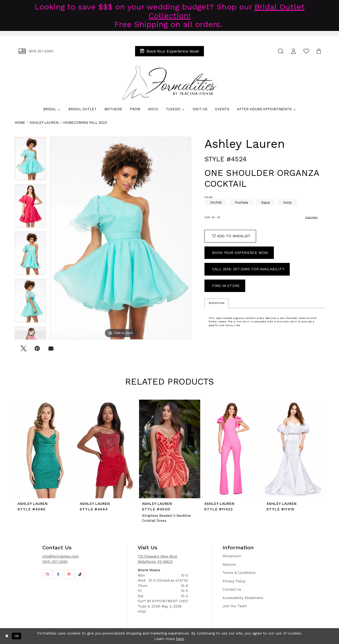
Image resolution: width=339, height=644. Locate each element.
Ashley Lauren (44, 123)
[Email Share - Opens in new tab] (51, 350)
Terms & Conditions (239, 573)
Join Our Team (235, 606)
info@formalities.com (61, 556)
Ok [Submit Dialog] (17, 636)
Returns (229, 565)
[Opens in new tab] (47, 574)
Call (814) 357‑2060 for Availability (248, 269)
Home (20, 123)
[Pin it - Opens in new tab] (37, 350)
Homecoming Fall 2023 (85, 123)
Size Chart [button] (311, 217)
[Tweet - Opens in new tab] (23, 350)
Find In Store (226, 286)
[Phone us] (36, 51)
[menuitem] (36, 51)
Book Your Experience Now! (240, 253)
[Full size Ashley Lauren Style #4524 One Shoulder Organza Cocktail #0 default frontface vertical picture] (121, 238)
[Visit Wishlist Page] (306, 51)
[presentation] (45, 449)
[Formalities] (169, 83)
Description (217, 303)
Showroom (232, 556)
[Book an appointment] (169, 51)
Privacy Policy (234, 581)
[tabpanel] (30, 160)
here (180, 639)
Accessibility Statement (243, 598)
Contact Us (232, 589)
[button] (293, 51)
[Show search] (281, 51)
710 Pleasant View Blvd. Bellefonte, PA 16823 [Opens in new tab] (158, 559)
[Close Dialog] (7, 636)
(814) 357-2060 (55, 562)
